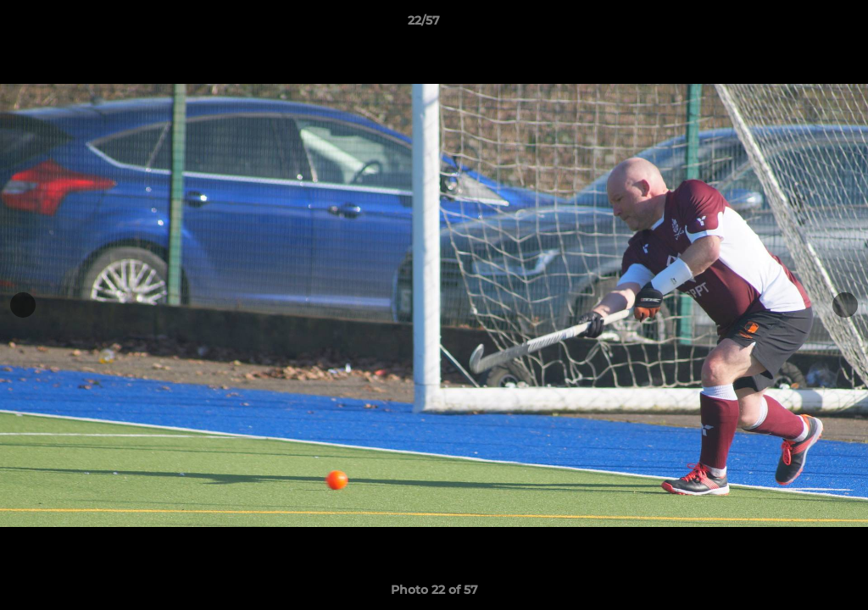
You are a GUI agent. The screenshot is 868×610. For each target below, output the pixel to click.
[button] (797, 25)
